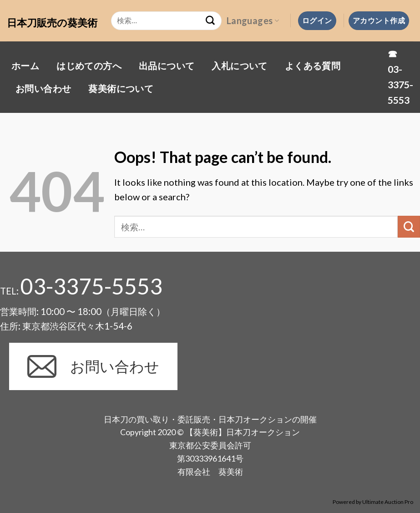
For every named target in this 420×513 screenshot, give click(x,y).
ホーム (25, 66)
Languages (253, 20)
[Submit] (409, 227)
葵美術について (121, 88)
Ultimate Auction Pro (388, 502)
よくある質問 (313, 66)
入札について (239, 66)
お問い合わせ (43, 88)
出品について (167, 66)
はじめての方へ (89, 66)
